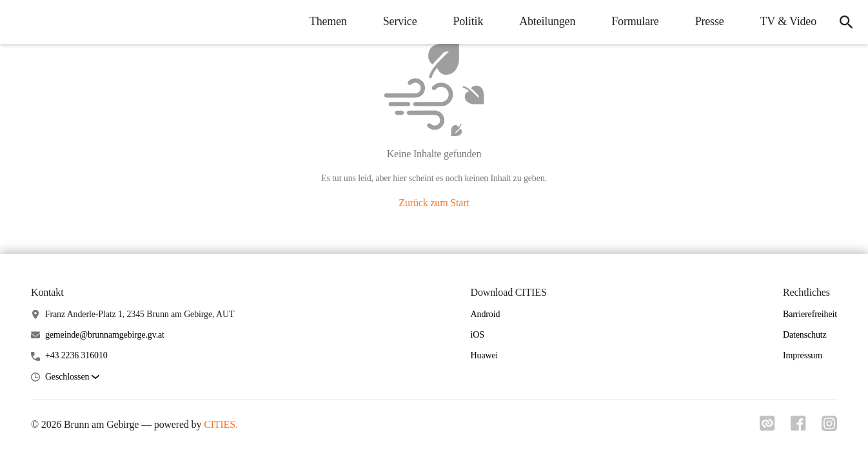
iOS (478, 335)
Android (486, 314)
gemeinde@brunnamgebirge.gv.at (105, 335)
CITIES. (221, 424)
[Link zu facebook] (798, 423)
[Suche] (846, 22)
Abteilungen (547, 21)
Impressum (803, 355)
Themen (328, 21)
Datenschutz (805, 335)
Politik (468, 21)
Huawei (485, 355)
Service (400, 21)
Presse (710, 21)
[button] (72, 377)
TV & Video (788, 21)
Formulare (635, 21)
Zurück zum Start (434, 203)
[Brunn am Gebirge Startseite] (19, 22)
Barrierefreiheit (810, 314)
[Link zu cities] (767, 423)
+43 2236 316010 (76, 355)
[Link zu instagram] (829, 423)
